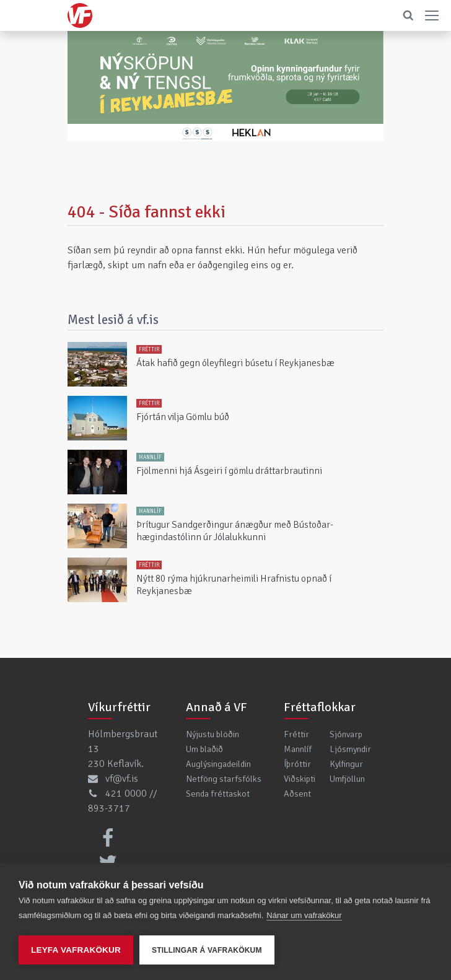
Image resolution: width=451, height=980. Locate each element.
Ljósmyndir (350, 749)
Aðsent (297, 794)
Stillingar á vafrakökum (207, 950)
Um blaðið (204, 749)
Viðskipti (300, 779)
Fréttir (296, 734)
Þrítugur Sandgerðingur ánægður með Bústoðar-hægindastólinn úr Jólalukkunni (235, 531)
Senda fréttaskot (218, 794)
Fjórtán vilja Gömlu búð (183, 417)
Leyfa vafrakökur (76, 950)
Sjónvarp (346, 734)
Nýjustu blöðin (212, 734)
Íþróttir (297, 764)
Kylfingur (346, 764)
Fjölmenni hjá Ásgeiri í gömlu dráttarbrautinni (229, 471)
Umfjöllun (347, 779)
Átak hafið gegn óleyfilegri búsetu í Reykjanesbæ (235, 363)
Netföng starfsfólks (224, 779)
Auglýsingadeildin (218, 764)
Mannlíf (298, 749)
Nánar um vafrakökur (304, 915)
